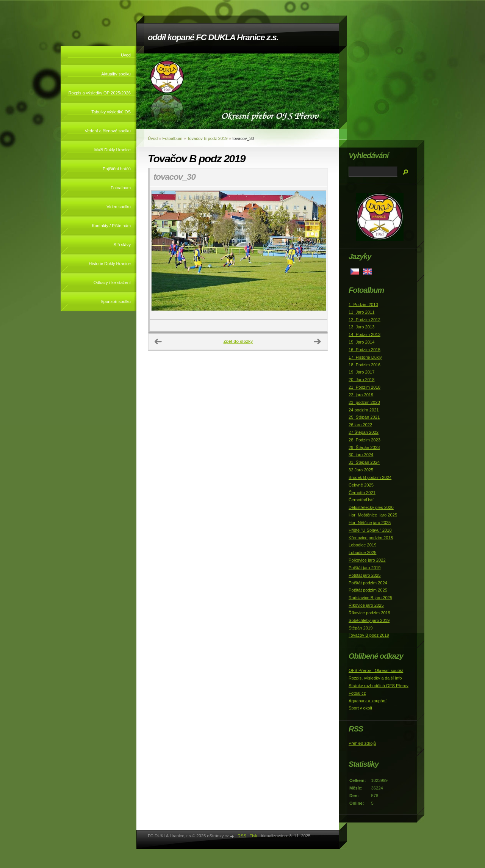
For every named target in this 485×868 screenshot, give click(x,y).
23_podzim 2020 (364, 402)
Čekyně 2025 (361, 485)
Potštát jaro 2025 (365, 575)
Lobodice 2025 (362, 553)
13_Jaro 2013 (361, 327)
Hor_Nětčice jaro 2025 (370, 523)
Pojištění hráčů (117, 169)
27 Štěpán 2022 (364, 432)
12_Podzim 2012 (365, 320)
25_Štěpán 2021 (364, 417)
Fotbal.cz (357, 693)
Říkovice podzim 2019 (369, 613)
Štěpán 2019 (361, 628)
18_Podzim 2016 (365, 365)
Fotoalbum (121, 188)
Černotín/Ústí (361, 500)
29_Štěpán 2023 (364, 447)
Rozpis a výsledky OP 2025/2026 (99, 93)
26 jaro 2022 (360, 425)
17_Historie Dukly (365, 357)
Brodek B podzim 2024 (370, 477)
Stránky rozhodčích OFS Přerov (379, 686)
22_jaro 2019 (361, 395)
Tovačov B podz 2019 (207, 138)
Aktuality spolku (116, 74)
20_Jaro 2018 (361, 380)
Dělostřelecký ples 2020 (371, 507)
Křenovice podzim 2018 (371, 538)
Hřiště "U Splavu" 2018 (370, 530)
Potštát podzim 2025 (368, 590)
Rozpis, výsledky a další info (375, 678)
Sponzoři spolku (116, 301)
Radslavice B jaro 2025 (370, 598)
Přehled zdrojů (362, 743)
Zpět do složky (238, 341)
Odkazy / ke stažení (112, 283)
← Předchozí (158, 342)
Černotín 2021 (362, 493)
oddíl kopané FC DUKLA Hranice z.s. (213, 37)
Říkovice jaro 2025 (366, 605)
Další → (318, 342)
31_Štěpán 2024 (364, 462)
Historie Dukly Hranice (110, 264)
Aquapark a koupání (368, 701)
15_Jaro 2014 (361, 342)
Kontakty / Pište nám (111, 226)
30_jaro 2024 (361, 455)
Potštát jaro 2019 (365, 568)
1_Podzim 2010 (363, 305)
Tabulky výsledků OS (111, 112)
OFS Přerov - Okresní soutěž (376, 670)
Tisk (253, 836)
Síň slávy (122, 245)
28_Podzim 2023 (365, 440)
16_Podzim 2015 (365, 350)
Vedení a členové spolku (108, 131)
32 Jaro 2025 (361, 470)
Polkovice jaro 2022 (367, 560)
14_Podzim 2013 (365, 334)
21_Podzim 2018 (365, 387)
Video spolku (119, 207)
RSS (242, 836)
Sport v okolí (360, 708)
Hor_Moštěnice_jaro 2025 (373, 515)
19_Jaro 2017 (361, 372)
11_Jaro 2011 (361, 312)
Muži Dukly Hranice (113, 150)
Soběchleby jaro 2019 (369, 620)
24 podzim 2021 (364, 410)
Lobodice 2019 (362, 545)
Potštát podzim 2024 (368, 583)
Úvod (126, 55)
